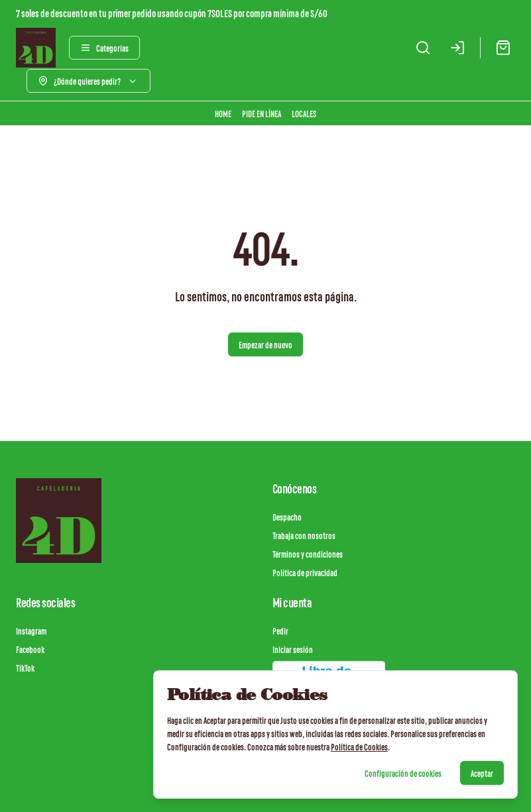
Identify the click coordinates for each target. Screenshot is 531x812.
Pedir (280, 631)
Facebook (30, 649)
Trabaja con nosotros (304, 535)
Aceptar (482, 773)
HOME (223, 113)
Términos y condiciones (308, 554)
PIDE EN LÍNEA (262, 113)
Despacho (287, 517)
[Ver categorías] (104, 48)
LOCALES (304, 113)
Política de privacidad (305, 572)
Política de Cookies (359, 746)
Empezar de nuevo (265, 344)
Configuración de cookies (403, 773)
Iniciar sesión (293, 649)
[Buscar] (423, 48)
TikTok (25, 668)
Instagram (31, 631)
